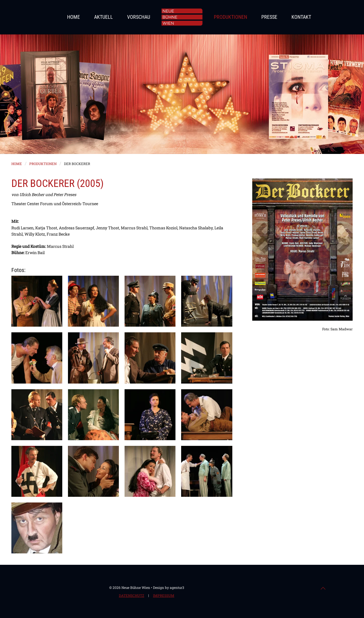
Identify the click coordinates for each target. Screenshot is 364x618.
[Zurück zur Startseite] (182, 17)
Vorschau (139, 17)
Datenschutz (132, 596)
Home (74, 17)
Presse (269, 17)
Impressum (164, 596)
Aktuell (104, 17)
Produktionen (230, 17)
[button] (37, 301)
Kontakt (301, 17)
